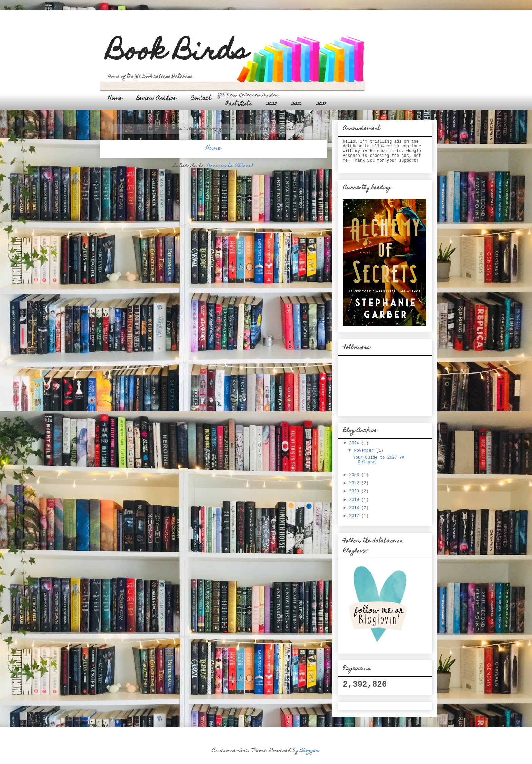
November (365, 451)
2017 (355, 516)
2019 (355, 500)
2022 (355, 483)
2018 (355, 508)
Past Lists (239, 104)
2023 (355, 475)
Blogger (309, 751)
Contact (201, 99)
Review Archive (156, 99)
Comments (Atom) (230, 166)
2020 (355, 491)
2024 (355, 443)
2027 (321, 104)
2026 (297, 104)
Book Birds (177, 53)
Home (115, 99)
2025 (272, 104)
